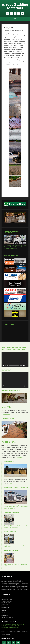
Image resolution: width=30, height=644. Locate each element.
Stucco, (20, 626)
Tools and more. (15, 627)
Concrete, (9, 624)
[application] (15, 359)
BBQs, (3, 624)
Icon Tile (6, 407)
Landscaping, (19, 624)
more (11, 483)
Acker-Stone (9, 442)
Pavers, (7, 626)
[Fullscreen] (26, 365)
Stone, (17, 626)
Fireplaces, (14, 624)
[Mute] (24, 365)
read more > (7, 415)
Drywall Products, (8, 627)
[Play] (4, 365)
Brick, (6, 624)
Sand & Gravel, (12, 626)
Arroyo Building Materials (15, 6)
